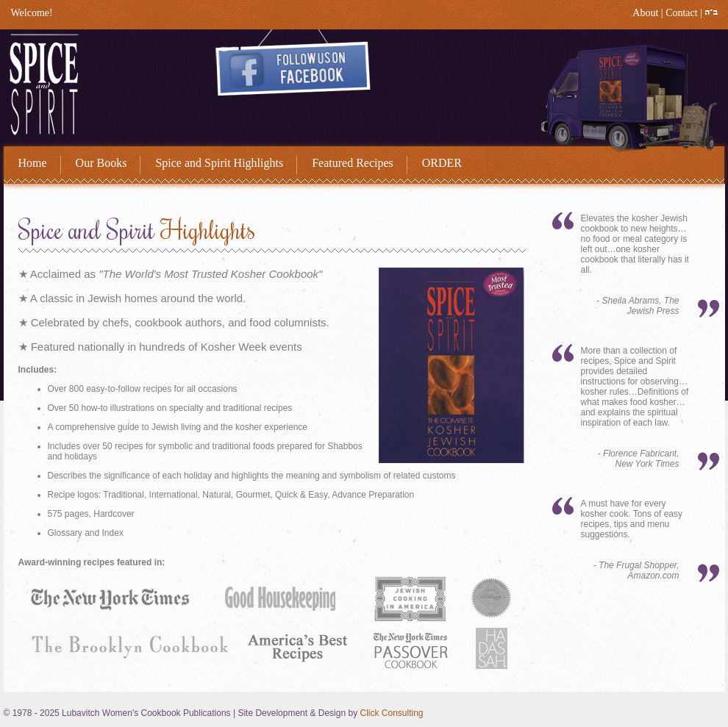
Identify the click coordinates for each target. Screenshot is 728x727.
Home (33, 163)
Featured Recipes (353, 163)
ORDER (442, 163)
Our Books (101, 163)
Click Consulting (391, 713)
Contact (682, 13)
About (645, 13)
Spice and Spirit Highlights (219, 163)
